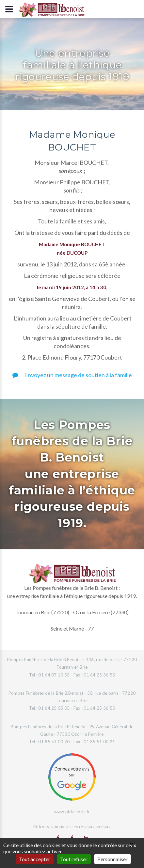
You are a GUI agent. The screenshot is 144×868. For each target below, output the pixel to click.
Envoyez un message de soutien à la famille (72, 375)
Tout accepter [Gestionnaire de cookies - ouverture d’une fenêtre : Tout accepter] (35, 859)
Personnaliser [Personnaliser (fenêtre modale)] (112, 859)
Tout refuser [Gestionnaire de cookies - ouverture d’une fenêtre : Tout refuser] (74, 859)
